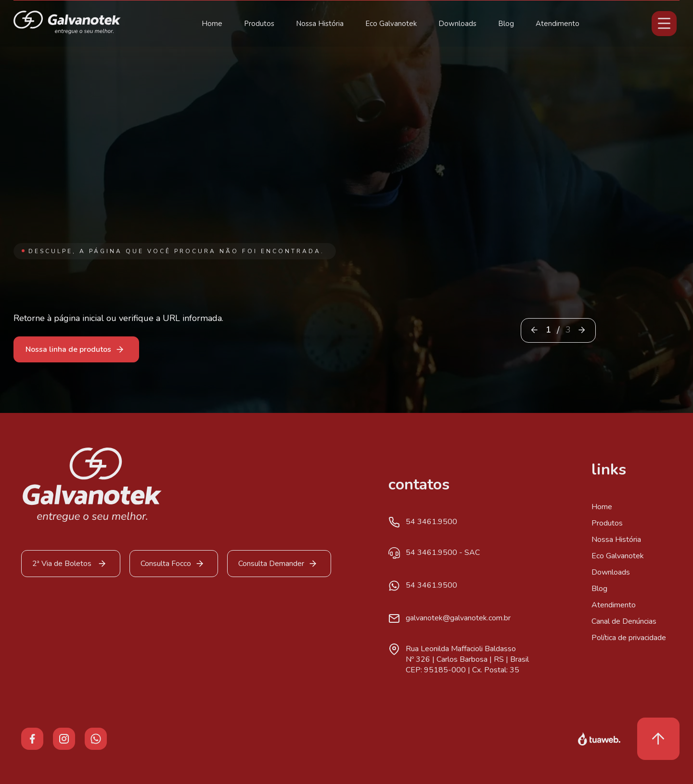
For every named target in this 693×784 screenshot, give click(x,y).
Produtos (259, 24)
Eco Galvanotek (391, 24)
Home (212, 24)
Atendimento (558, 24)
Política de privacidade (629, 638)
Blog (506, 24)
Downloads (457, 24)
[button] (582, 330)
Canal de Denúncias (624, 621)
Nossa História (320, 24)
